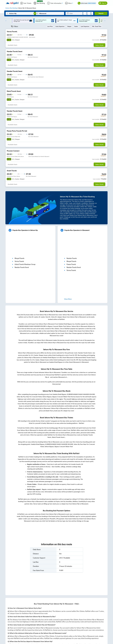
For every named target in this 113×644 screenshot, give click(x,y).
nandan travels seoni (22, 267)
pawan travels (71, 264)
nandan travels (72, 258)
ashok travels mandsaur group (25, 264)
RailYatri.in (48, 630)
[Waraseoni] (50, 13)
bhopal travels (19, 258)
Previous (6, 21)
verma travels (19, 261)
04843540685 (92, 3)
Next (104, 21)
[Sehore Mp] (20, 13)
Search (101, 13)
